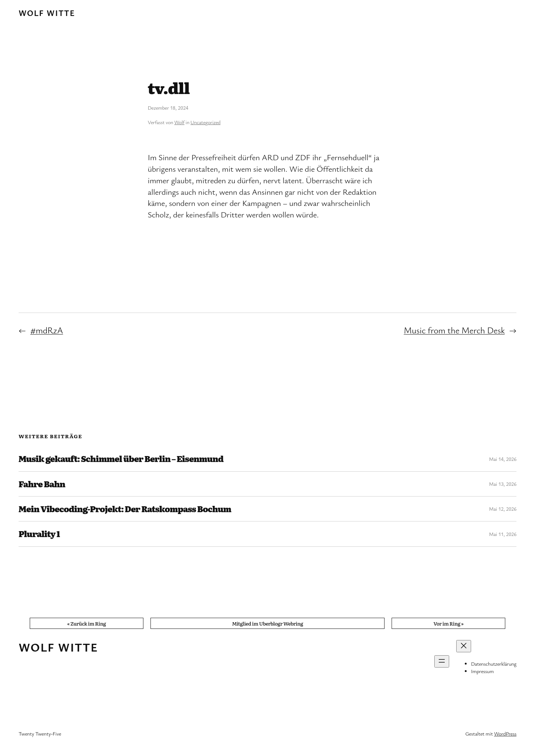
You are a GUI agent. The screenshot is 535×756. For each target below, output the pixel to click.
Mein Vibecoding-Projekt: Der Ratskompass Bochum (125, 509)
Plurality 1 (39, 534)
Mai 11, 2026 (503, 534)
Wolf (179, 122)
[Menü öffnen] (442, 661)
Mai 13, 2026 (503, 484)
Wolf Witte (47, 13)
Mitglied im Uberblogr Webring (267, 623)
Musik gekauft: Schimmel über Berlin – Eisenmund (121, 459)
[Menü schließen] (464, 646)
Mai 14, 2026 (503, 459)
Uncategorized (206, 122)
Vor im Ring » (449, 623)
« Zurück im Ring (87, 623)
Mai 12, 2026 (503, 509)
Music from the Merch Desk (454, 330)
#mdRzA (47, 330)
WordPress (505, 734)
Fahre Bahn (42, 484)
